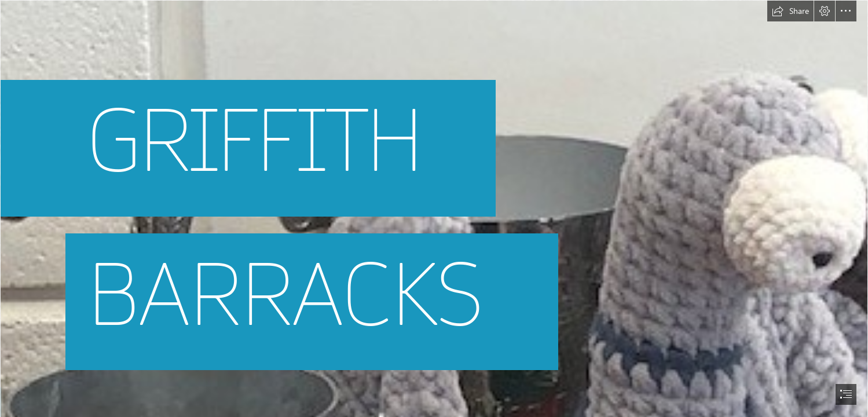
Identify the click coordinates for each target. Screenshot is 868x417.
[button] (790, 11)
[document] (434, 209)
